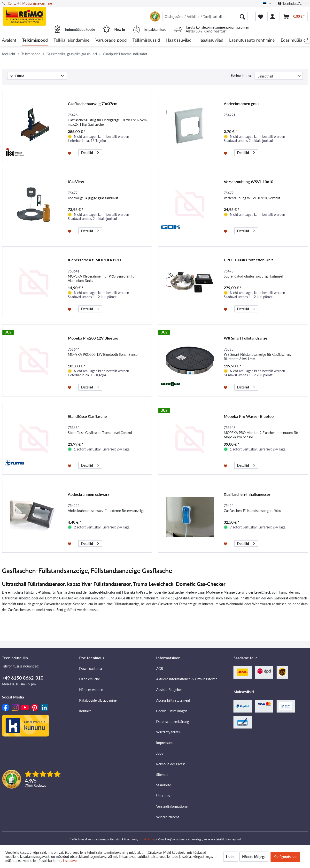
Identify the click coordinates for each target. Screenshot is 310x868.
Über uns (163, 796)
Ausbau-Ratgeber (169, 690)
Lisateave (70, 861)
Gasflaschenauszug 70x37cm (93, 104)
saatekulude (146, 839)
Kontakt (14, 3)
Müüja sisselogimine (37, 3)
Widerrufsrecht (168, 817)
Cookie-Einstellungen (172, 711)
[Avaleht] (9, 40)
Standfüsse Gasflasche (87, 416)
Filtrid (17, 76)
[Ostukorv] (294, 16)
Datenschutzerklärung (173, 722)
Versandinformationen (173, 806)
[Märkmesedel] (261, 16)
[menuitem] (205, 16)
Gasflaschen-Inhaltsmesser (247, 494)
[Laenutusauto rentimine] (252, 40)
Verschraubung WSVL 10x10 (248, 182)
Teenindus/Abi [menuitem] (291, 4)
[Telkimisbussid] (146, 40)
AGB (160, 669)
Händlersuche (89, 679)
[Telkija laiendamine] (72, 40)
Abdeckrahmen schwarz (89, 494)
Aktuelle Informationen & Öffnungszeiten (187, 679)
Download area (91, 669)
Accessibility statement (173, 700)
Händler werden (91, 690)
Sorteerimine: (241, 75)
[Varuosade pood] (111, 40)
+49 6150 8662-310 (23, 678)
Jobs (160, 753)
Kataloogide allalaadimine (98, 700)
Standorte (164, 785)
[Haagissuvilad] (179, 40)
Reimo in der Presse (171, 764)
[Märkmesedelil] (70, 153)
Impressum (164, 743)
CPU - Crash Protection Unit (248, 260)
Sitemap (162, 775)
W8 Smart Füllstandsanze (246, 338)
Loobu (231, 857)
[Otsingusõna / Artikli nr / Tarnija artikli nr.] (205, 16)
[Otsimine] (242, 16)
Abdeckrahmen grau (241, 104)
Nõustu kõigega (254, 857)
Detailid (90, 152)
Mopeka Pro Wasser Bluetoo (249, 416)
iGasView (76, 182)
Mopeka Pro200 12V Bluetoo (93, 338)
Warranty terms (168, 732)
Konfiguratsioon (285, 857)
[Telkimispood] (35, 40)
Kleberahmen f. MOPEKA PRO (94, 260)
